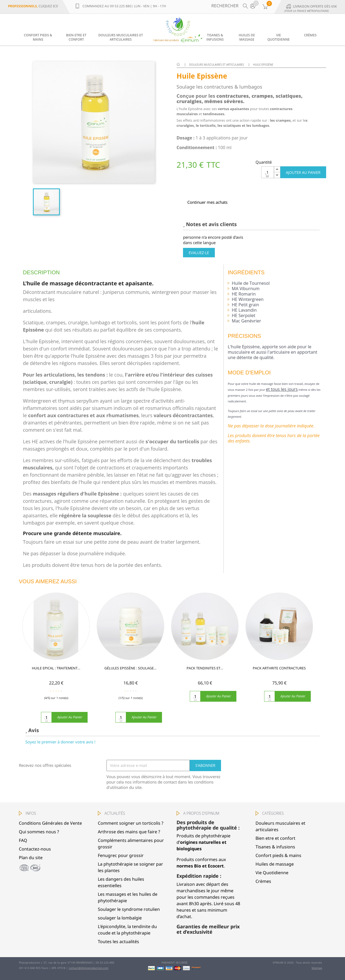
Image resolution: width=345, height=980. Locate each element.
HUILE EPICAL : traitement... (56, 672)
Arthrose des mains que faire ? (129, 832)
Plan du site (31, 858)
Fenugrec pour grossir (121, 855)
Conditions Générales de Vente (50, 823)
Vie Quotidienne (279, 37)
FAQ (23, 840)
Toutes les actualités (118, 942)
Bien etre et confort (76, 37)
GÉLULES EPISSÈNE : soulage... (130, 672)
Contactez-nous (35, 849)
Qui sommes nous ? (39, 832)
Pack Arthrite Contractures (279, 672)
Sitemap (317, 968)
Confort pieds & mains (38, 37)
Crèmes (310, 35)
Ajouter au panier (303, 172)
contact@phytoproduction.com (89, 968)
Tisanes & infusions (215, 37)
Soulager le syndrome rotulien (129, 909)
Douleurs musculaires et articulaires (121, 37)
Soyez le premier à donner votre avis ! (60, 742)
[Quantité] (268, 172)
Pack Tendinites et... (205, 672)
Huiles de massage (247, 37)
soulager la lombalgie (120, 918)
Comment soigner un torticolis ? (131, 823)
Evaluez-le (199, 253)
